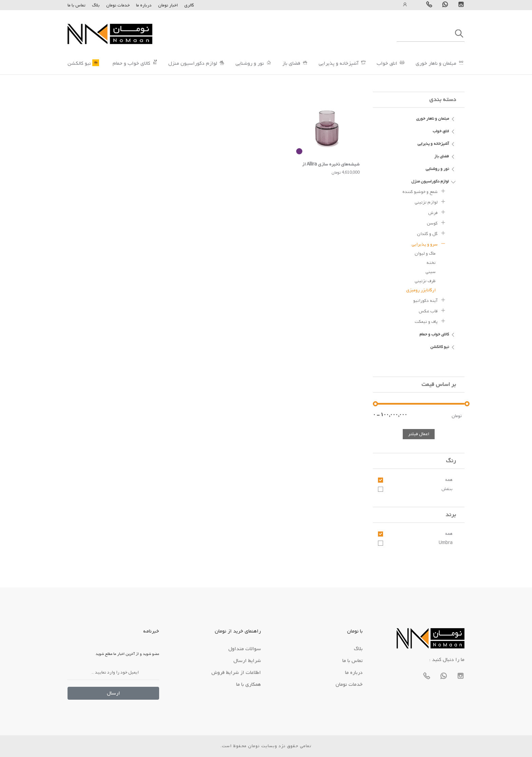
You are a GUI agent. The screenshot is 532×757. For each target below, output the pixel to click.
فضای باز (291, 63)
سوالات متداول (245, 649)
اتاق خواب (387, 63)
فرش (437, 212)
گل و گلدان (431, 233)
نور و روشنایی (250, 63)
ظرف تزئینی (425, 281)
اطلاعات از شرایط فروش (236, 673)
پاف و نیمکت (430, 321)
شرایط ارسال (247, 661)
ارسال (113, 693)
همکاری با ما (249, 684)
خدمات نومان (118, 5)
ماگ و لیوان (425, 254)
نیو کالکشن (79, 63)
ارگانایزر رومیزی (421, 290)
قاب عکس (432, 310)
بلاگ (96, 5)
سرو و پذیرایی (429, 244)
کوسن (436, 222)
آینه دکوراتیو (430, 300)
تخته (431, 263)
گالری (189, 5)
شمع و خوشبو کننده (424, 191)
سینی (431, 272)
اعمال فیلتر (419, 434)
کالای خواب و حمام (131, 63)
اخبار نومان (168, 5)
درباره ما (143, 5)
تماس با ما (77, 5)
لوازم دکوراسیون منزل (193, 63)
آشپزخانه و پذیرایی (339, 63)
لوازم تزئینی (430, 201)
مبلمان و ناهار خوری (436, 63)
